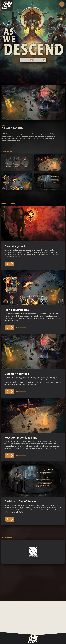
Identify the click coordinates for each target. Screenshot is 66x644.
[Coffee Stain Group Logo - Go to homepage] (33, 639)
